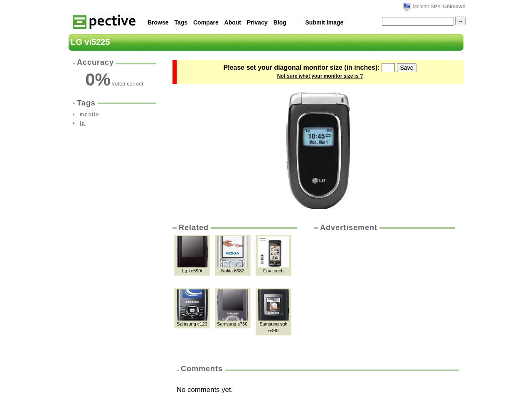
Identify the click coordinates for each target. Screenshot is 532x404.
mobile (90, 115)
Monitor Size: (439, 7)
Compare (206, 22)
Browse (158, 22)
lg (83, 123)
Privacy (257, 22)
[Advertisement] (384, 295)
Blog (280, 22)
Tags (181, 22)
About (233, 22)
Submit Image (325, 22)
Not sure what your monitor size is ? (320, 76)
